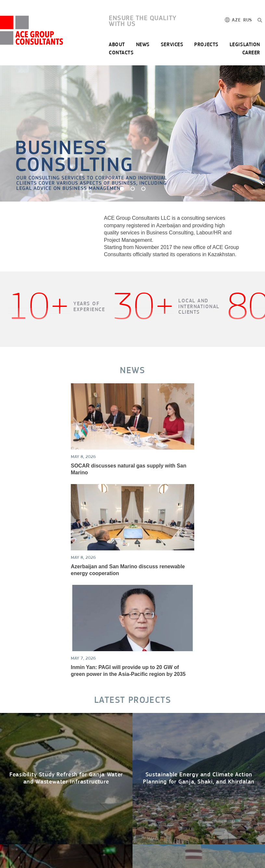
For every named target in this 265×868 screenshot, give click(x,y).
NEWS (143, 45)
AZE (236, 20)
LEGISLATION (245, 45)
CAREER (251, 53)
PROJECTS (206, 45)
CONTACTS (121, 53)
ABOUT (117, 45)
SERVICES (172, 45)
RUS (248, 20)
